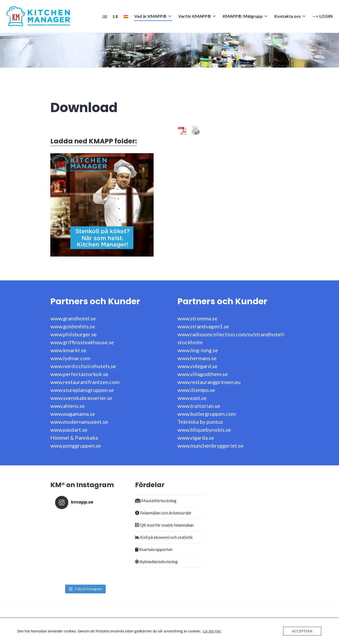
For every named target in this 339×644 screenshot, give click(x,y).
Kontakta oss (286, 18)
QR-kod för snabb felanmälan (164, 525)
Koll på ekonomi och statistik (164, 537)
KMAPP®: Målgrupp (241, 18)
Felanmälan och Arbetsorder (163, 513)
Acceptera (302, 631)
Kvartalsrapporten (154, 549)
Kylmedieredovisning (156, 561)
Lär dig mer (212, 631)
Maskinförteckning (156, 500)
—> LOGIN (321, 18)
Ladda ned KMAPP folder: (94, 141)
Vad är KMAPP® (149, 18)
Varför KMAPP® (193, 18)
